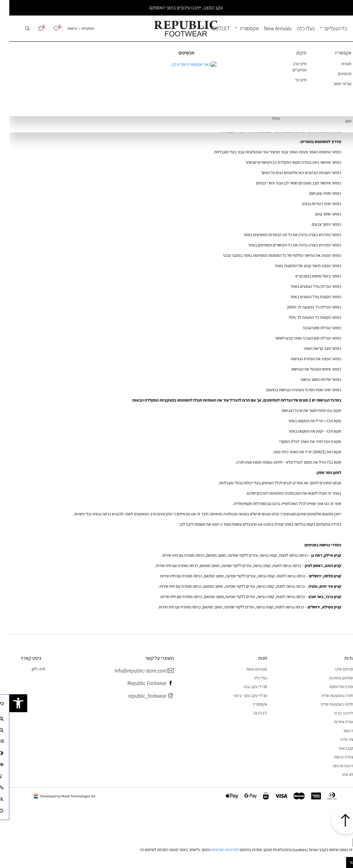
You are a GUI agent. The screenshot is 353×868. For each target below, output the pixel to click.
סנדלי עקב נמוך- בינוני (241, 695)
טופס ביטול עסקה (333, 687)
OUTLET (211, 28)
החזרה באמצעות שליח (329, 695)
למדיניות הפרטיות (216, 850)
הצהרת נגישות (335, 757)
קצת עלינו (339, 739)
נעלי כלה (296, 28)
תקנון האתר (337, 748)
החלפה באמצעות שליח (329, 704)
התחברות (78, 28)
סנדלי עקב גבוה (246, 687)
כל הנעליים (326, 28)
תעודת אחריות (335, 722)
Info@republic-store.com (135, 671)
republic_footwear (142, 696)
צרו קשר (340, 731)
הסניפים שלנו (336, 669)
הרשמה (63, 28)
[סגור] (348, 842)
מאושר (345, 862)
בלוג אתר (339, 774)
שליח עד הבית (335, 713)
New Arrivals (269, 28)
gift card (29, 669)
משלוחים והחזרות (333, 678)
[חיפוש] (18, 29)
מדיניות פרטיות (335, 766)
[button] (9, 703)
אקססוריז (240, 28)
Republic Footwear (141, 683)
